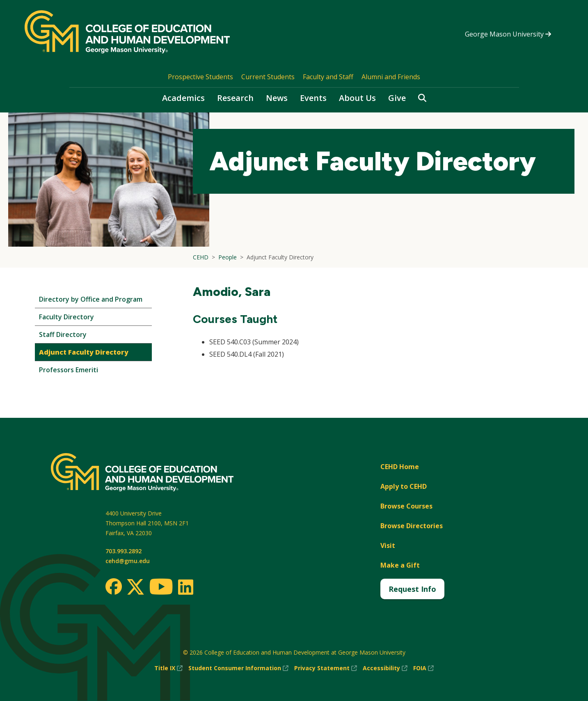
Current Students (268, 77)
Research (235, 98)
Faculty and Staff (328, 77)
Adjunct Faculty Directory (84, 352)
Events (313, 98)
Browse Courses (406, 506)
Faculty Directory (66, 317)
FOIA (423, 668)
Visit (388, 545)
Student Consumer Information (238, 668)
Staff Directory (63, 334)
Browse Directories (412, 526)
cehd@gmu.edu (128, 561)
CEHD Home (400, 467)
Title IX (168, 668)
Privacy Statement (326, 668)
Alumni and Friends (391, 77)
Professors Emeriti (69, 370)
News (277, 98)
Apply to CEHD (404, 486)
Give (397, 98)
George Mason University (508, 34)
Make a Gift (400, 565)
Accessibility (385, 668)
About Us (357, 98)
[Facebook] (114, 586)
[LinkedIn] (185, 587)
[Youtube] (161, 588)
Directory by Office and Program (91, 299)
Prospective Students (200, 77)
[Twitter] (135, 587)
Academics (183, 98)
